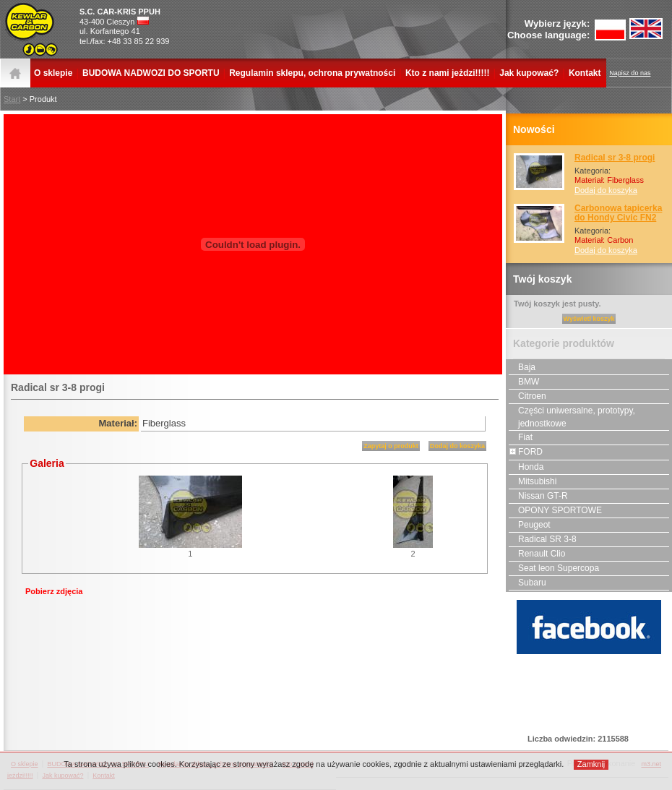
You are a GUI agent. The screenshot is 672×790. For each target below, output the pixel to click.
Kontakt (585, 73)
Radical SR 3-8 (543, 539)
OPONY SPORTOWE (555, 510)
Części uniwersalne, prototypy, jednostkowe (572, 416)
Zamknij (591, 764)
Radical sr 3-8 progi (615, 158)
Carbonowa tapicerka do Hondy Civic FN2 (618, 213)
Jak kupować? (529, 73)
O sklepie (53, 73)
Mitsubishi (533, 481)
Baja (522, 367)
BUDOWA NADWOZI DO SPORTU (151, 73)
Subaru (527, 583)
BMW (524, 382)
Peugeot (530, 525)
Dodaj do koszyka (606, 190)
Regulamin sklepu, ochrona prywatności (312, 73)
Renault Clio (537, 554)
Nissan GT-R (538, 496)
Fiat (521, 437)
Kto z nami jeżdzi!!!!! (448, 73)
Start (12, 99)
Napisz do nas (630, 73)
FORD (526, 452)
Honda (526, 467)
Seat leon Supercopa (554, 568)
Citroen (527, 396)
